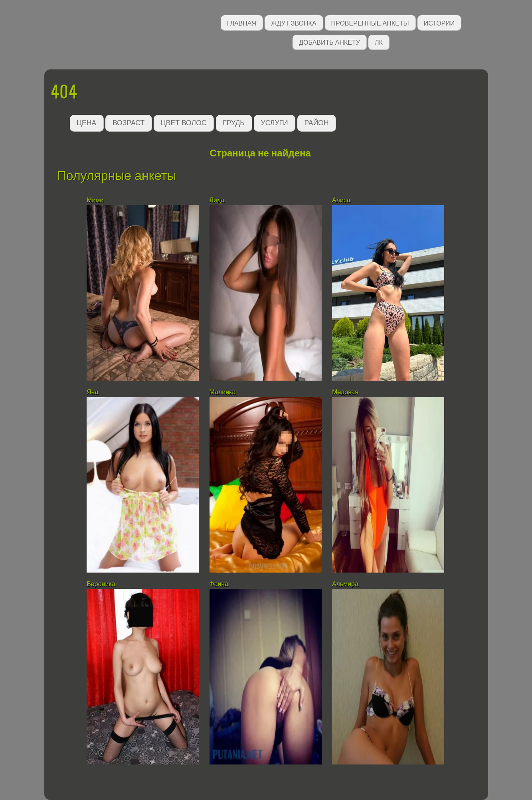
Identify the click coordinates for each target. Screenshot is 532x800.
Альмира (345, 584)
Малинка (223, 392)
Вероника (101, 584)
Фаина (219, 584)
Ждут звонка (294, 23)
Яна (92, 392)
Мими (95, 200)
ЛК (379, 42)
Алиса (341, 200)
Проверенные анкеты (370, 23)
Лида (217, 200)
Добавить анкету (329, 42)
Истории (439, 23)
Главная (242, 23)
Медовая (345, 392)
